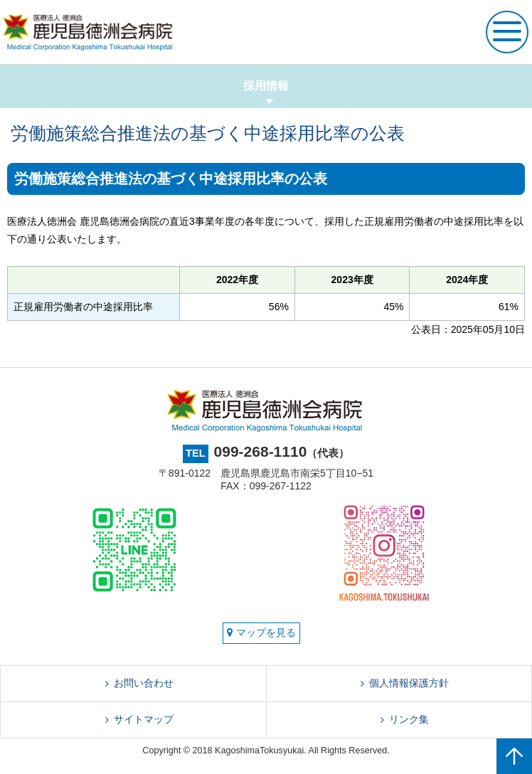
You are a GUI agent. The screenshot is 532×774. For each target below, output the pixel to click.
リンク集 (409, 719)
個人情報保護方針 (409, 683)
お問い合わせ (144, 683)
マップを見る (261, 632)
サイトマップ (144, 719)
